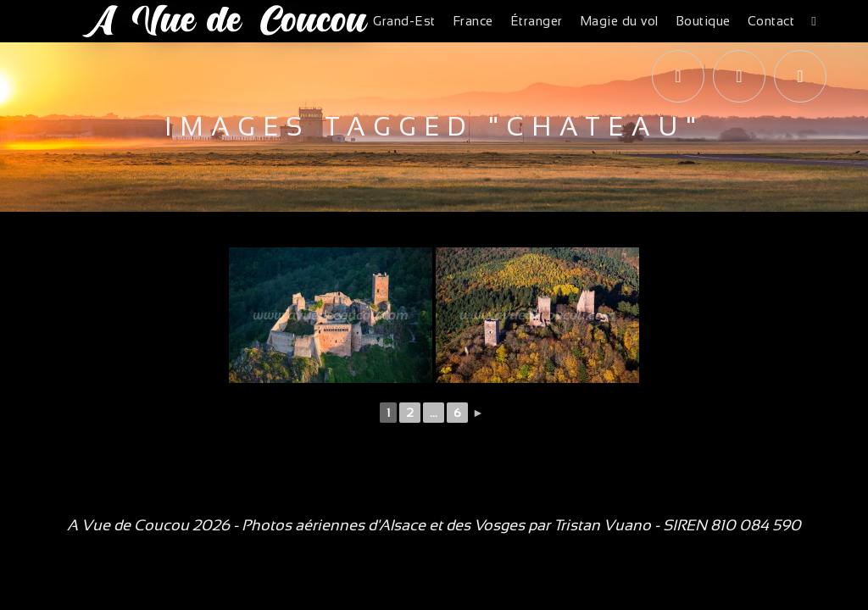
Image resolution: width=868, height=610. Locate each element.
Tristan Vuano (602, 525)
